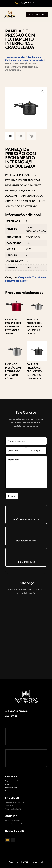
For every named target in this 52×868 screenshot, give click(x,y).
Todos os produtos (15, 57)
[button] (42, 92)
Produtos (9, 784)
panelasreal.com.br (20, 824)
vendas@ (9, 824)
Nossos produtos (37, 14)
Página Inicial (12, 781)
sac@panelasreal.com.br (26, 519)
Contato (9, 791)
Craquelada (37, 60)
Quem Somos (11, 787)
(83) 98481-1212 (26, 562)
